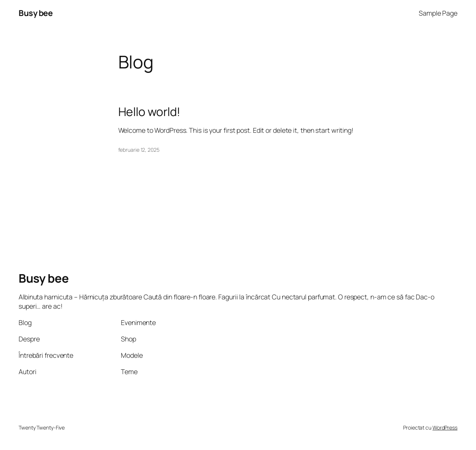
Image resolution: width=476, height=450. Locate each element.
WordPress (445, 427)
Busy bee (36, 13)
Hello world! (149, 112)
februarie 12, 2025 (139, 150)
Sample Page (438, 13)
